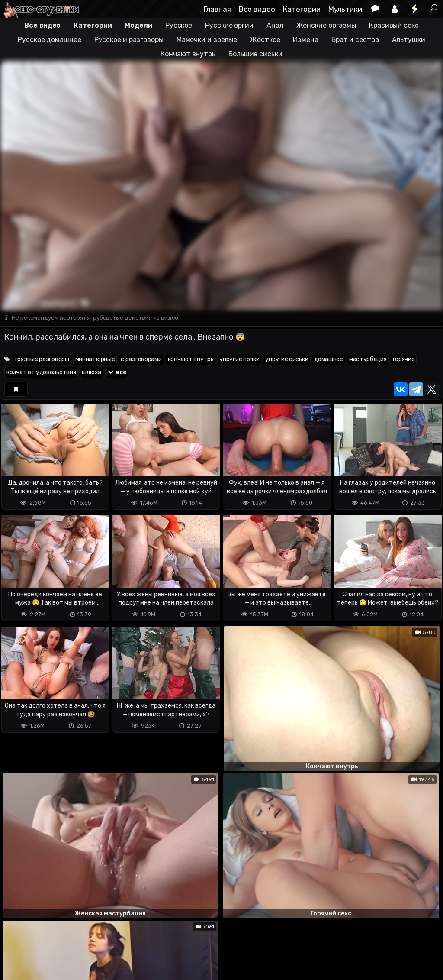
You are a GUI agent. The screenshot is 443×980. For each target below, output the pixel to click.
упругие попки (239, 360)
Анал (275, 25)
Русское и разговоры (129, 40)
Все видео (257, 9)
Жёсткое (265, 40)
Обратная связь (90, 939)
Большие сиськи (255, 54)
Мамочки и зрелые (207, 40)
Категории (302, 9)
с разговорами (141, 360)
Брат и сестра (355, 40)
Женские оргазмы (326, 25)
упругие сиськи (287, 360)
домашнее (329, 360)
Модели (138, 25)
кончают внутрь (191, 360)
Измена (305, 40)
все (117, 373)
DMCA (14, 939)
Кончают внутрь (188, 54)
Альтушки (409, 40)
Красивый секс (394, 25)
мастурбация (368, 360)
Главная (217, 9)
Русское (179, 25)
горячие (404, 360)
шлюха (91, 373)
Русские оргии (229, 25)
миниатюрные (95, 360)
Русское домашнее (49, 40)
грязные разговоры (42, 360)
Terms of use (45, 939)
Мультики (345, 9)
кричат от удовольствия (41, 373)
